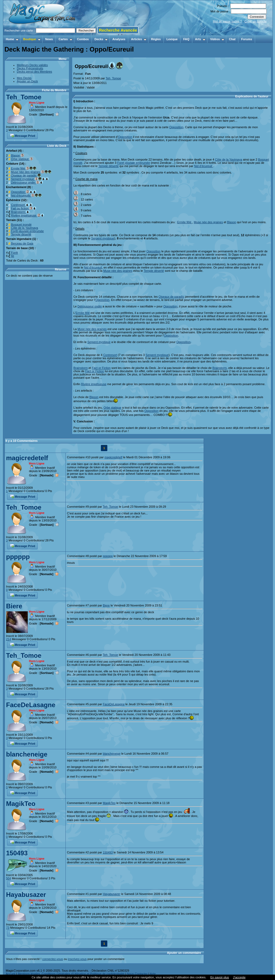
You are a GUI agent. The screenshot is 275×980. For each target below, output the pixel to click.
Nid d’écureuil (204, 166)
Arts (200, 39)
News (49, 39)
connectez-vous (53, 959)
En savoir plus (220, 977)
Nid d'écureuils (26, 195)
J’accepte (239, 977)
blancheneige (27, 754)
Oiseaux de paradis (26, 175)
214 (9, 639)
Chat (232, 39)
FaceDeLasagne (31, 705)
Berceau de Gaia (22, 243)
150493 (17, 853)
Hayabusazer (26, 895)
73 (8, 928)
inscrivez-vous (77, 959)
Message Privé (23, 135)
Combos (83, 39)
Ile (13, 256)
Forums (246, 39)
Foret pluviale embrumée (134, 163)
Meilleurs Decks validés (32, 65)
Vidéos (217, 39)
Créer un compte (256, 21)
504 (9, 878)
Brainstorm (20, 212)
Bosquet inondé (21, 225)
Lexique (172, 39)
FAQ (186, 39)
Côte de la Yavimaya (25, 228)
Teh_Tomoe (24, 97)
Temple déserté (21, 234)
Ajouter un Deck (27, 81)
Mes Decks (24, 78)
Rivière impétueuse (28, 215)
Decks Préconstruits (30, 68)
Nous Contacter (137, 974)
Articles (139, 39)
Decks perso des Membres (35, 72)
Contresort (22, 205)
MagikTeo (21, 804)
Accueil (11, 974)
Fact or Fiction (101, 368)
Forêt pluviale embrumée (27, 231)
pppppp (18, 557)
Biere (14, 606)
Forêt (15, 253)
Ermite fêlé (24, 168)
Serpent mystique (30, 179)
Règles (156, 39)
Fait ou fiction (24, 208)
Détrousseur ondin (27, 182)
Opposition (24, 192)
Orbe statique (22, 159)
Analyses (119, 39)
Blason (18, 155)
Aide (153, 974)
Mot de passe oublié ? (227, 21)
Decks (101, 39)
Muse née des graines (31, 172)
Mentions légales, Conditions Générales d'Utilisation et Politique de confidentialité (71, 974)
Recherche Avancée (118, 30)
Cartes (65, 39)
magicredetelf (27, 458)
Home (12, 39)
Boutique (32, 39)
